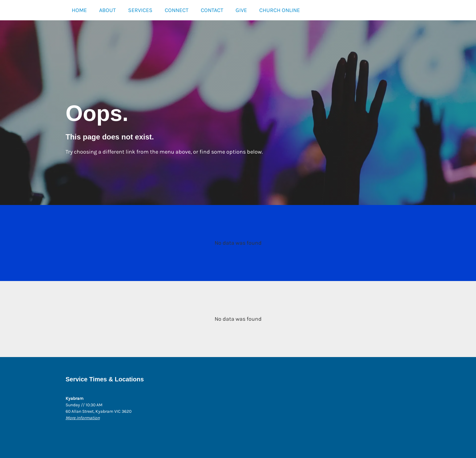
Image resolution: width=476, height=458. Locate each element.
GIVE (241, 10)
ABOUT (107, 10)
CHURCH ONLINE (280, 10)
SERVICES (140, 10)
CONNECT (177, 10)
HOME (79, 10)
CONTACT (212, 10)
